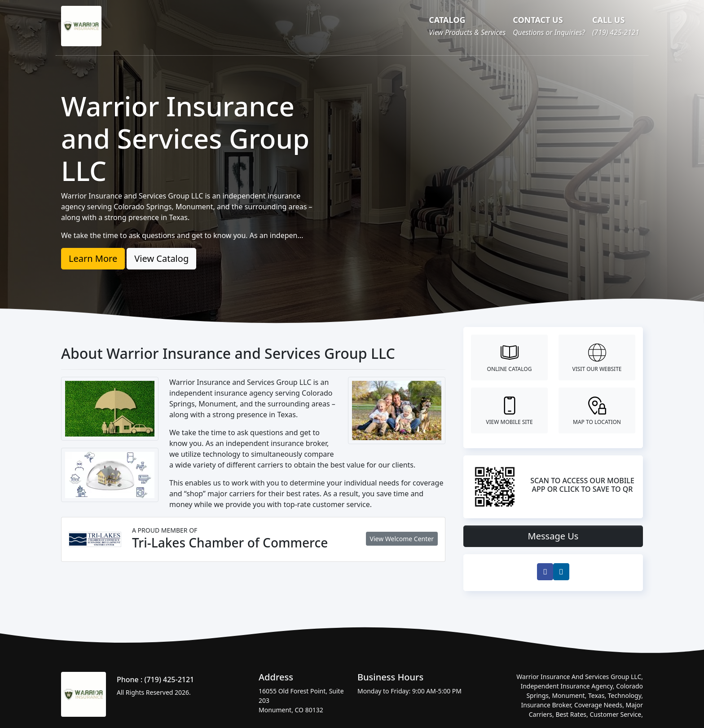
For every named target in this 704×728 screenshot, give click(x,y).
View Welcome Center (402, 539)
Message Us (553, 536)
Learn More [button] (93, 258)
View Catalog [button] (161, 258)
